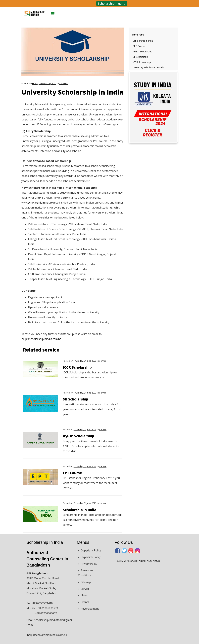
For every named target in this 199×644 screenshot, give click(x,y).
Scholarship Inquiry (112, 3)
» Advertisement (88, 609)
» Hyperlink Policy (89, 557)
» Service (84, 589)
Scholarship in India (80, 510)
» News (83, 595)
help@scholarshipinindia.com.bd (41, 339)
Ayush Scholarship (78, 436)
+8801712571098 (149, 561)
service (103, 361)
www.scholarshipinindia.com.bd (41, 203)
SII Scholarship (75, 399)
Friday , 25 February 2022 (44, 83)
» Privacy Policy (88, 564)
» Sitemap (84, 582)
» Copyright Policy (90, 550)
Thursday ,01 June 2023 (85, 361)
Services (64, 83)
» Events (84, 602)
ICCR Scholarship (77, 367)
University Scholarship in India (149, 67)
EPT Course (72, 473)
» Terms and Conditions (86, 573)
